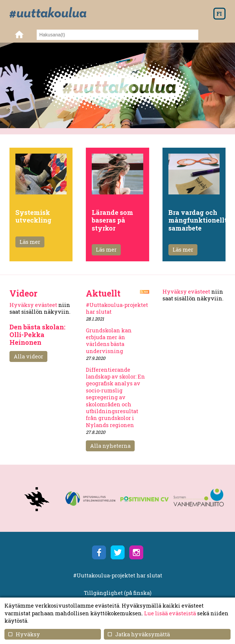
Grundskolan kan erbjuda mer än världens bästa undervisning (109, 341)
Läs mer (30, 242)
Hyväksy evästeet (33, 305)
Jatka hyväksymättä (138, 634)
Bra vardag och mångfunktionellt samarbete (198, 220)
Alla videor (28, 356)
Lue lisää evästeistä (170, 613)
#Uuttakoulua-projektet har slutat (117, 308)
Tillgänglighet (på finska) (118, 593)
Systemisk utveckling (33, 216)
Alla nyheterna (110, 446)
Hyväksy (24, 634)
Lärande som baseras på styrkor (112, 220)
